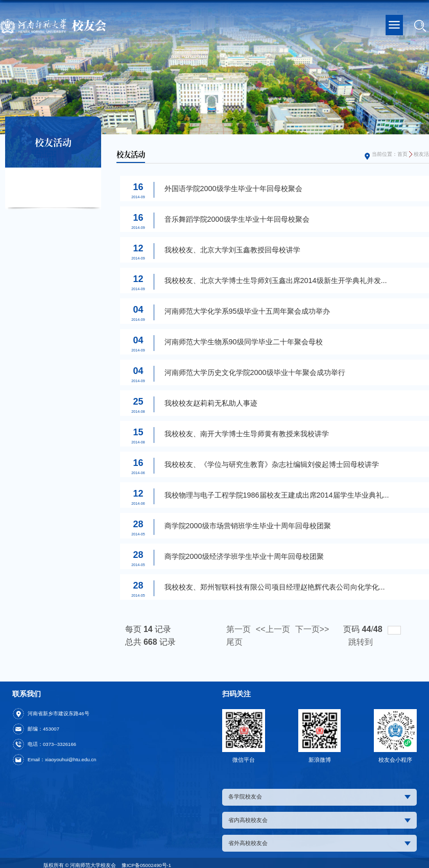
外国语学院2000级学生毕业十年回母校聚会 (233, 189)
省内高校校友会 (319, 820)
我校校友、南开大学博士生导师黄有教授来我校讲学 (247, 434)
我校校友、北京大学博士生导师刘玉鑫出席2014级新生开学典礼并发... (276, 280)
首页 (402, 154)
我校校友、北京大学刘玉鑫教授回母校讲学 (232, 250)
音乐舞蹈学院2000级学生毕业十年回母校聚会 (237, 219)
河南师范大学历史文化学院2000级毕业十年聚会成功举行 (255, 372)
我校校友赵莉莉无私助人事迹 (211, 403)
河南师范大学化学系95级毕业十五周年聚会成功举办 (247, 311)
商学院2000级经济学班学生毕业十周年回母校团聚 (244, 556)
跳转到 (362, 642)
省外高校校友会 (319, 843)
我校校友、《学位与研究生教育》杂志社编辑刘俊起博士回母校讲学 (272, 464)
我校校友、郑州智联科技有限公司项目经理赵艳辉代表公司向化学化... (275, 587)
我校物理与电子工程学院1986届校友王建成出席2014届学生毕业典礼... (277, 495)
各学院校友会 (319, 796)
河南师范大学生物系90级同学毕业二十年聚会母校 (244, 342)
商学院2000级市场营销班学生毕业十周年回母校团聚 (248, 526)
